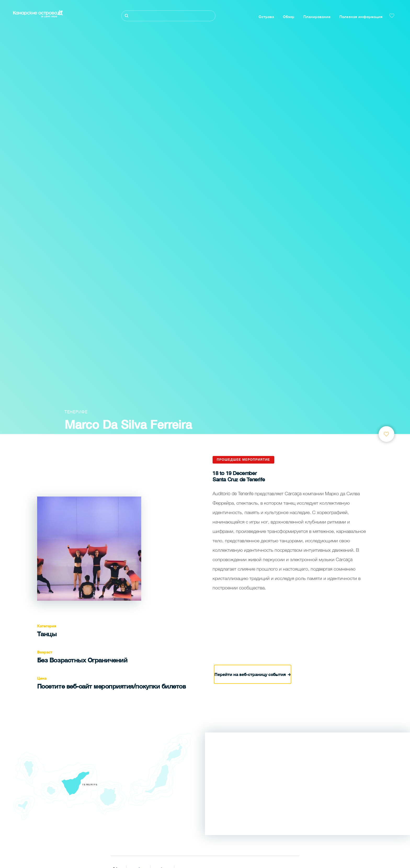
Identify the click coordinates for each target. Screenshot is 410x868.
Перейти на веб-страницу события (253, 674)
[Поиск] (168, 16)
